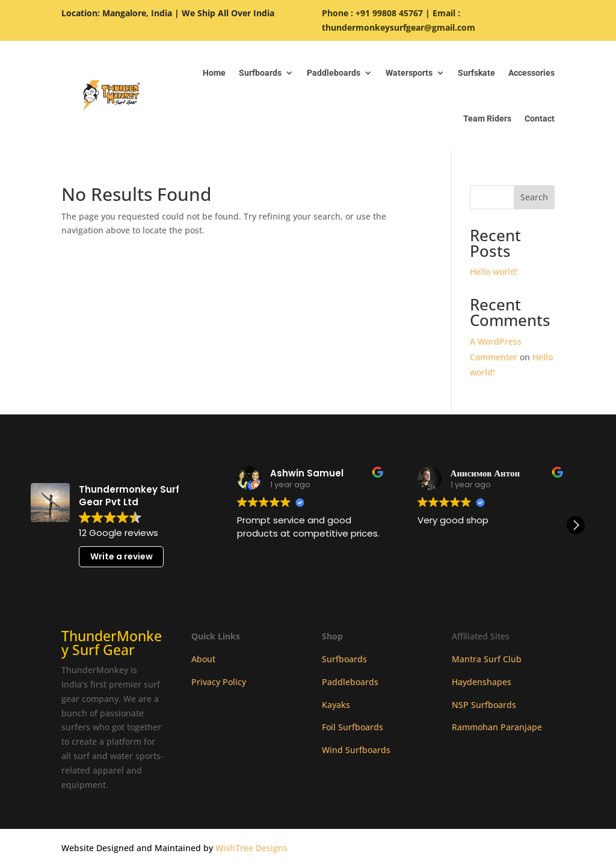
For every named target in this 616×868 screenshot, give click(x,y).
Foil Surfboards (353, 727)
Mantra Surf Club (487, 659)
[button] (576, 525)
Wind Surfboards (356, 750)
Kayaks (336, 705)
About (203, 659)
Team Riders (487, 119)
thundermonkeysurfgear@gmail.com (399, 27)
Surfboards (260, 73)
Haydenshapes (482, 682)
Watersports (409, 73)
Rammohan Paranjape (497, 727)
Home (214, 73)
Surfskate (476, 73)
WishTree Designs (251, 848)
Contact (540, 119)
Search (534, 197)
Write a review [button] (122, 556)
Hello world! (494, 272)
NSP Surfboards (484, 705)
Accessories (531, 73)
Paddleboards (334, 73)
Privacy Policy (219, 682)
